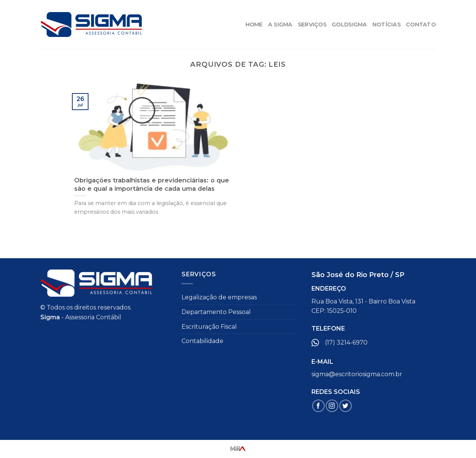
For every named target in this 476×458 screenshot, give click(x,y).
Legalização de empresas (219, 297)
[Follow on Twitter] (346, 406)
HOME (254, 25)
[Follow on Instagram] (332, 406)
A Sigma (280, 25)
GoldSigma (349, 25)
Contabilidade (202, 341)
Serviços (312, 25)
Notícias (387, 25)
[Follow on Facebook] (318, 406)
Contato (421, 25)
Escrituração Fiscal (209, 327)
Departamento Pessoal (216, 312)
